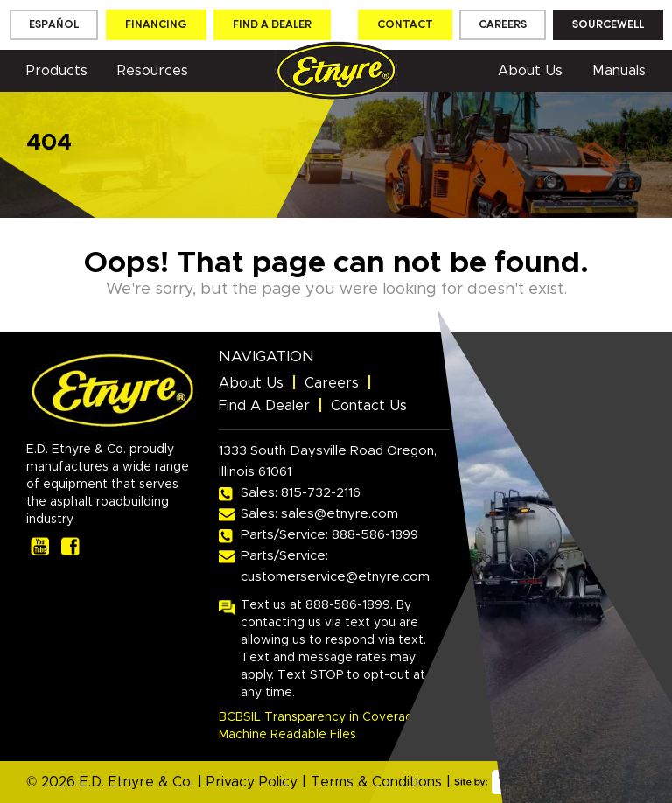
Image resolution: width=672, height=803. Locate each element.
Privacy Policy (252, 782)
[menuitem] (54, 25)
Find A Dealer (264, 406)
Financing (156, 25)
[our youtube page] (40, 546)
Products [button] (57, 71)
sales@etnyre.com (339, 514)
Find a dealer (272, 25)
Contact (405, 25)
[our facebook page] (70, 546)
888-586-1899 (375, 535)
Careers (503, 25)
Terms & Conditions (376, 782)
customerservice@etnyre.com (335, 577)
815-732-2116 (321, 493)
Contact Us (369, 406)
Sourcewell (608, 25)
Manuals (619, 71)
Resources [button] (153, 71)
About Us (530, 71)
